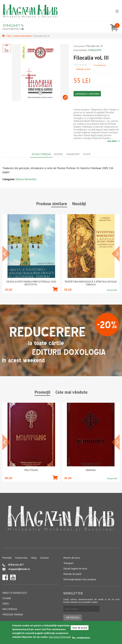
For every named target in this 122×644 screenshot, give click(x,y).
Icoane (7, 598)
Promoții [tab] (42, 392)
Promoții (7, 558)
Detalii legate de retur (75, 568)
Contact (44, 558)
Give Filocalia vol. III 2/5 (78, 65)
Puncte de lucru (72, 558)
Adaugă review (83, 69)
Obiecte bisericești (15, 593)
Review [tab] (58, 154)
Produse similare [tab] (52, 204)
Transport (69, 563)
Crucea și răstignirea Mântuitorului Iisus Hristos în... (31, 283)
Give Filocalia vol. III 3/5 (80, 65)
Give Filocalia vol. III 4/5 (83, 65)
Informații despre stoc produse (80, 579)
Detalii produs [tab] (41, 154)
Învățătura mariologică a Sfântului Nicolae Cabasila (91, 283)
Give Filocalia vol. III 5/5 (86, 65)
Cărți (9, 36)
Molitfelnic (31, 470)
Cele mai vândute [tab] (71, 392)
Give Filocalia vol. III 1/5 (75, 65)
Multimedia (10, 609)
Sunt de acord (80, 628)
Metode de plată (72, 574)
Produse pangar (13, 614)
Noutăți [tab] (79, 204)
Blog (34, 558)
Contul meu (21, 558)
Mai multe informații (60, 637)
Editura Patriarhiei (23, 36)
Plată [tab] (87, 154)
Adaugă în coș (55, 294)
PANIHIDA (91, 470)
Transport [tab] (73, 154)
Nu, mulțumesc (81, 638)
